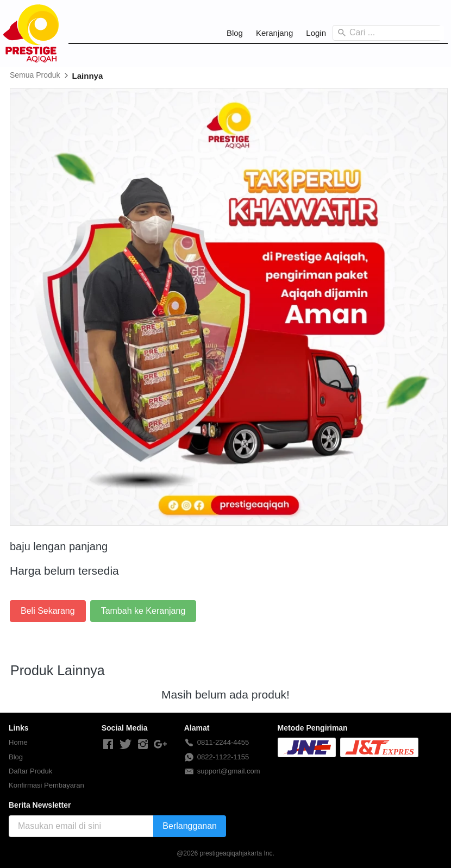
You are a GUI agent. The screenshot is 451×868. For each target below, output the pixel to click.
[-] (108, 745)
